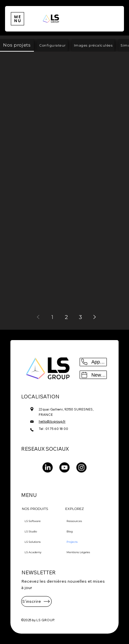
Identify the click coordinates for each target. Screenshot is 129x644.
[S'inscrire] (36, 601)
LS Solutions (33, 542)
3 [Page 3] (80, 317)
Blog (70, 531)
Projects (72, 542)
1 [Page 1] (52, 317)
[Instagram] (81, 467)
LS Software (33, 521)
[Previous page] (38, 317)
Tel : (42, 429)
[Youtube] (64, 467)
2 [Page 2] (66, 317)
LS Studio (31, 531)
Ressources (74, 521)
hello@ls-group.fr (52, 421)
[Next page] (95, 317)
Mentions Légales (78, 552)
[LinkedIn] (47, 467)
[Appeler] (93, 362)
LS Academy (33, 552)
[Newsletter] (93, 375)
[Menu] (17, 19)
